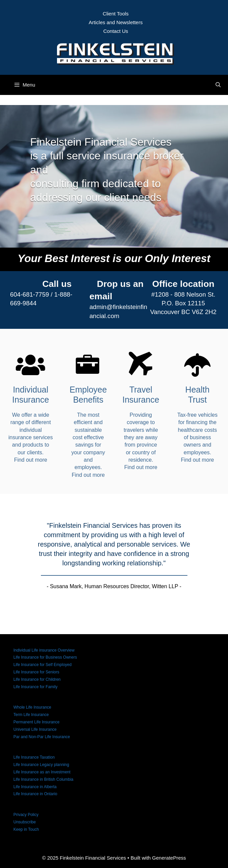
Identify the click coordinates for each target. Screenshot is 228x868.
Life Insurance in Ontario (35, 794)
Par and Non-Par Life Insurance (42, 737)
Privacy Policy (26, 815)
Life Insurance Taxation (34, 757)
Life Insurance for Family (35, 687)
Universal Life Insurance (35, 729)
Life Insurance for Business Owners (45, 657)
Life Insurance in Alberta (35, 787)
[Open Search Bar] (218, 85)
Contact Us (116, 31)
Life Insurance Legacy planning (41, 765)
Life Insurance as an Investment (42, 772)
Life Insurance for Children (37, 679)
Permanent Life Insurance (36, 722)
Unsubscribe (25, 822)
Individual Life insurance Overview (44, 650)
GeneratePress (169, 858)
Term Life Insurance (31, 715)
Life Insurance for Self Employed (42, 665)
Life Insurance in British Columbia (43, 779)
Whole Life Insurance (32, 707)
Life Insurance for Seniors (36, 672)
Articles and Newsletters (116, 22)
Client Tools (116, 14)
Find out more (31, 460)
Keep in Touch (26, 829)
